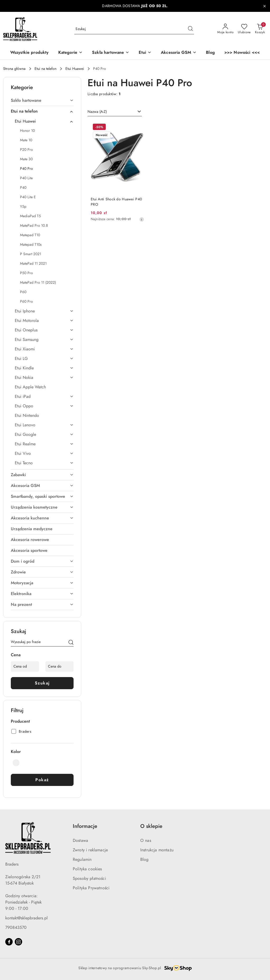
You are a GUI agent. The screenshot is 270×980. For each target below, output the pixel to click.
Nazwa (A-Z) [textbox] (97, 112)
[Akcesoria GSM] (179, 53)
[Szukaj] (71, 643)
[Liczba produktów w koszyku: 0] (260, 29)
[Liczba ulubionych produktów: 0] (244, 29)
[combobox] (115, 112)
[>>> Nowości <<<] (242, 53)
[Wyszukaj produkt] (134, 29)
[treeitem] (42, 100)
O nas (146, 841)
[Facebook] (9, 942)
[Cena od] (25, 667)
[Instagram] (18, 942)
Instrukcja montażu (157, 850)
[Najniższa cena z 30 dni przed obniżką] (142, 219)
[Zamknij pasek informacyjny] (264, 6)
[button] (70, 53)
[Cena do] (59, 667)
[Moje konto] (225, 29)
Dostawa (80, 841)
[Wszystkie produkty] (30, 53)
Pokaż (42, 780)
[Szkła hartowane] (111, 53)
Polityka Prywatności (91, 888)
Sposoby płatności (89, 878)
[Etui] (145, 53)
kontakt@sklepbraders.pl (26, 918)
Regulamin (82, 860)
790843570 (16, 928)
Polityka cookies (87, 869)
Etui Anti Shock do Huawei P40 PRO (116, 202)
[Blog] (210, 53)
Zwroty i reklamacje (90, 850)
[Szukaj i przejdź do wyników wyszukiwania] (190, 29)
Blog (144, 860)
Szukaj (42, 683)
